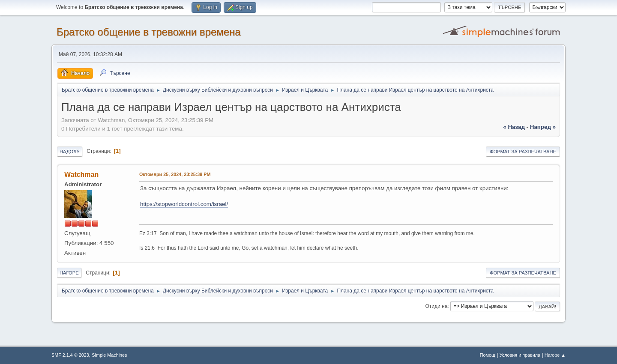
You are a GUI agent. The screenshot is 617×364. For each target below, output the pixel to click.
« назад (514, 127)
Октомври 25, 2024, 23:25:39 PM (175, 174)
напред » (543, 127)
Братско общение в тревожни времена (149, 32)
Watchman (81, 175)
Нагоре (69, 273)
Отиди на (437, 306)
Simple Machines (109, 355)
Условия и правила (520, 355)
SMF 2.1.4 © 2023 (70, 355)
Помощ (488, 355)
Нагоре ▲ (555, 355)
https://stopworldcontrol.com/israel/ (184, 204)
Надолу (70, 152)
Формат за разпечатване (523, 152)
